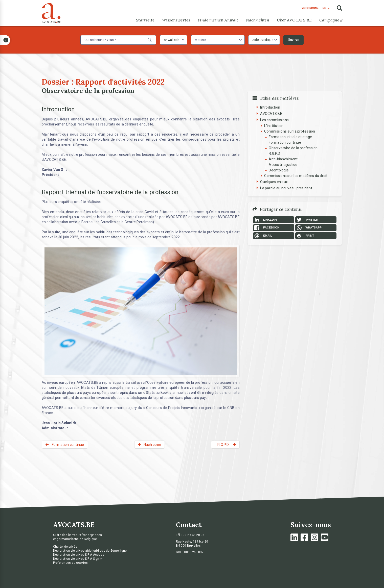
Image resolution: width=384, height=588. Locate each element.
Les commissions (274, 120)
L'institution (274, 126)
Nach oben (152, 445)
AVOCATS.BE (271, 114)
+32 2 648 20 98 (193, 535)
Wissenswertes (176, 20)
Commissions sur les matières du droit (296, 176)
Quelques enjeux (274, 182)
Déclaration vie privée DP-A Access (79, 555)
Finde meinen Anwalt (218, 20)
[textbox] (201, 40)
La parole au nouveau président (286, 188)
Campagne (331, 20)
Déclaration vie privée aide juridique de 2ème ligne (90, 551)
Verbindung (310, 8)
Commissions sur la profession (290, 131)
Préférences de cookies (71, 563)
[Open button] (5, 40)
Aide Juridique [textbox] (263, 40)
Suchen (293, 40)
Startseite (145, 20)
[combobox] (174, 40)
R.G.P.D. (275, 154)
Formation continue (285, 142)
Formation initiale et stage (290, 137)
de (324, 8)
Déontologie (279, 170)
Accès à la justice (283, 165)
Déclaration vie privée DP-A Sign (78, 559)
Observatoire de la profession (293, 148)
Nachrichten (258, 20)
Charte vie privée (65, 547)
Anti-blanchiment (283, 159)
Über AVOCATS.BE (294, 20)
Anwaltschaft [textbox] (174, 40)
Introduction (270, 107)
